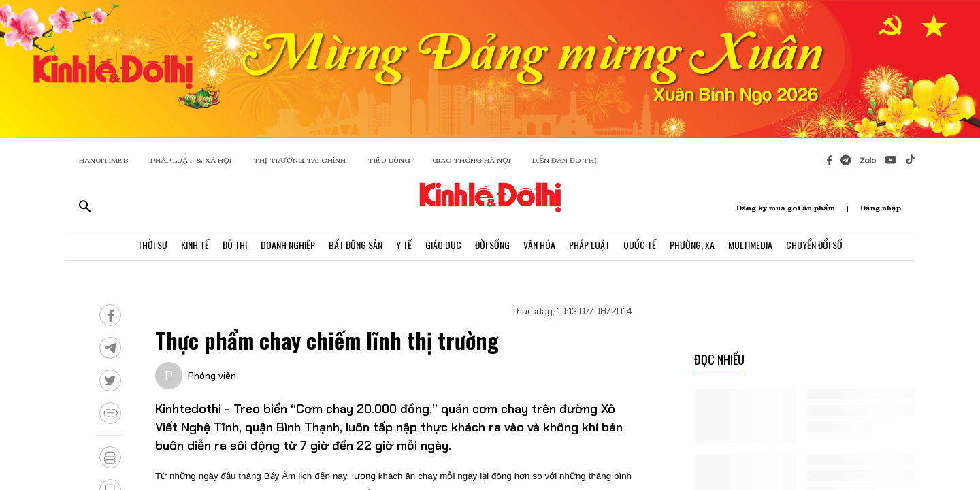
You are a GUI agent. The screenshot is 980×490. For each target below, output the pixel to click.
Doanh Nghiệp (288, 245)
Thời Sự (152, 245)
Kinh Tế (195, 245)
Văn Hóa (539, 245)
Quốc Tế (640, 245)
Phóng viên (212, 376)
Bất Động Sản (356, 245)
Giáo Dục (443, 245)
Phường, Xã (692, 245)
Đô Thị (235, 245)
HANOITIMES (104, 160)
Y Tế (404, 245)
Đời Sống (492, 245)
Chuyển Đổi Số (814, 245)
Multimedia (750, 245)
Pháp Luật (589, 245)
